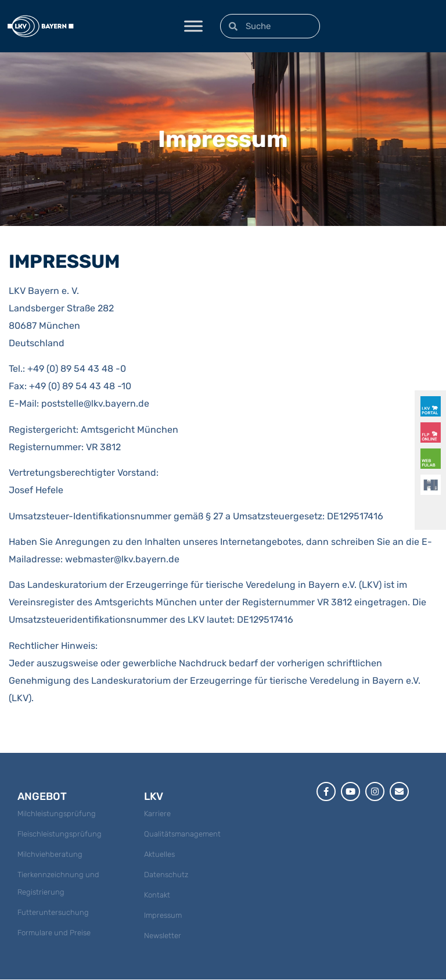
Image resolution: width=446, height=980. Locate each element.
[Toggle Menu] (193, 26)
